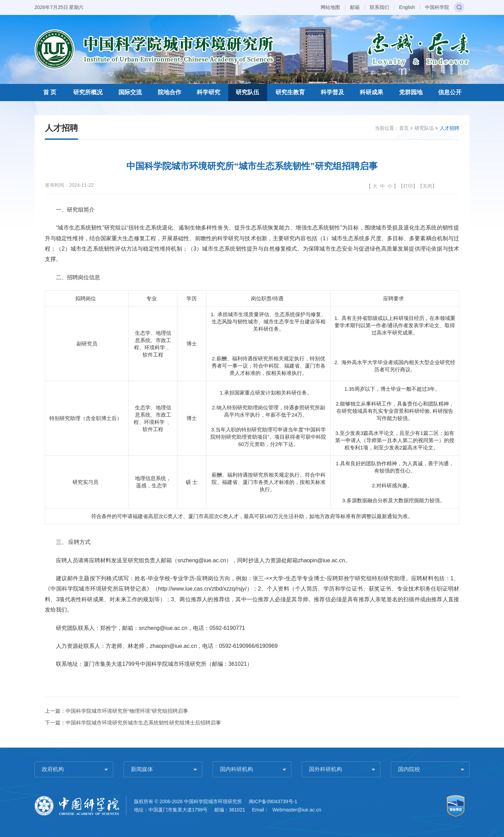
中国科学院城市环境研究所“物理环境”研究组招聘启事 (127, 711)
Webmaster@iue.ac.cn (297, 810)
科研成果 (371, 92)
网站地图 (330, 7)
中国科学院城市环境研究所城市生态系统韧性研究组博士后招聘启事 (143, 723)
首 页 (50, 92)
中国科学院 (437, 7)
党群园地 (411, 92)
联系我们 (379, 7)
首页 (404, 128)
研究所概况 (88, 92)
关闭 (427, 186)
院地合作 (169, 92)
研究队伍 (248, 92)
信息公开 (450, 92)
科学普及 (332, 92)
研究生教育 (290, 92)
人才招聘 (449, 128)
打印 (408, 186)
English (407, 7)
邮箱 (355, 7)
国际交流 (130, 92)
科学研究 (209, 92)
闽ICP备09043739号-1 (273, 801)
